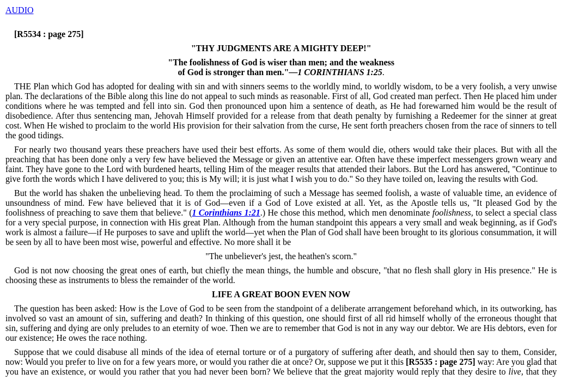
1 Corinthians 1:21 (226, 213)
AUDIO (20, 10)
